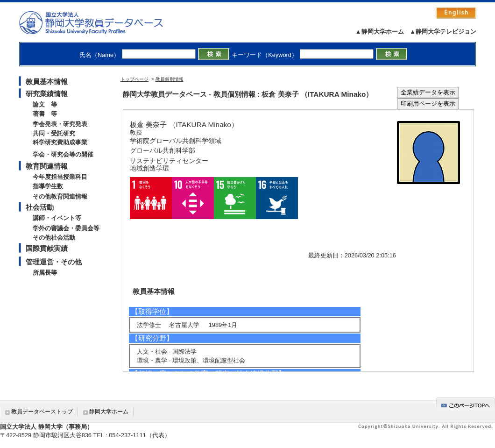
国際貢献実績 (47, 248)
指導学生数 (48, 186)
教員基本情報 (47, 82)
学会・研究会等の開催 (63, 154)
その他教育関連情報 (60, 196)
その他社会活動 (54, 238)
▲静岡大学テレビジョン (443, 32)
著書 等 (45, 114)
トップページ (134, 79)
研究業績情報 (47, 94)
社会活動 (40, 207)
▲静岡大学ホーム (380, 32)
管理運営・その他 (54, 262)
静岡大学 (101, 22)
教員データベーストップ (42, 412)
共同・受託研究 (54, 133)
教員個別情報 (170, 79)
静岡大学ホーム (109, 412)
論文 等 (45, 104)
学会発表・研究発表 (60, 124)
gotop (466, 404)
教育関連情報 (47, 166)
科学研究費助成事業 (60, 142)
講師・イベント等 (57, 218)
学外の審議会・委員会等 (66, 228)
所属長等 (45, 273)
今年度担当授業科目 (60, 177)
